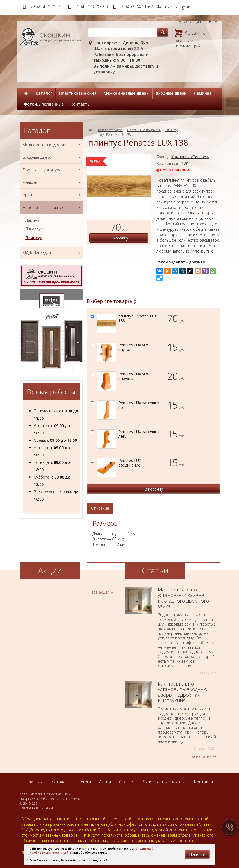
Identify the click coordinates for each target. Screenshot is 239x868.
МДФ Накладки (52, 253)
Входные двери (171, 93)
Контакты (81, 104)
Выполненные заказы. (163, 782)
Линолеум (34, 229)
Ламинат (203, 93)
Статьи (126, 782)
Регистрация (189, 21)
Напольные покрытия (144, 130)
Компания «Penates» (190, 157)
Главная (35, 782)
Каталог (44, 93)
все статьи (202, 756)
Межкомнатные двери (126, 93)
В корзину (119, 238)
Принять (197, 854)
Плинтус (172, 130)
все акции (100, 592)
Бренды (83, 782)
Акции (105, 782)
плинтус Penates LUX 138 (112, 135)
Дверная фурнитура (52, 170)
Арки (52, 195)
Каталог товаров (110, 130)
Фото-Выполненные (44, 104)
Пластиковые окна (78, 93)
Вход (213, 21)
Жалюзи (52, 182)
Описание (100, 508)
